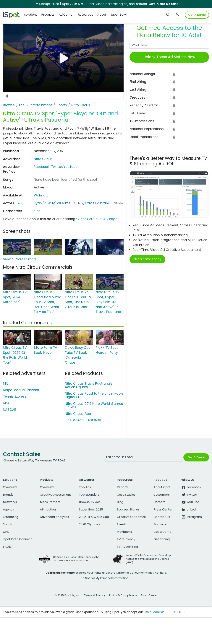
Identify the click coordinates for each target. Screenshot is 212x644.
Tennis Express (15, 396)
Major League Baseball (21, 390)
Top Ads (85, 487)
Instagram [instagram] (191, 517)
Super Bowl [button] (118, 15)
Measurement (50, 502)
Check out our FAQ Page (98, 219)
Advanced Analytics (54, 517)
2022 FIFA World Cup (94, 517)
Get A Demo (197, 15)
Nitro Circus (43, 159)
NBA (6, 403)
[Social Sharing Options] (7, 96)
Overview (10, 487)
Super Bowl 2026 (91, 509)
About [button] (102, 15)
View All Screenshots (20, 259)
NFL (6, 383)
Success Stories (128, 509)
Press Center (163, 509)
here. (163, 573)
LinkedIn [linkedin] (189, 509)
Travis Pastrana (97, 203)
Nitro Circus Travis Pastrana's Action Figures (89, 385)
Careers (159, 502)
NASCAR (10, 410)
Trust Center (149, 595)
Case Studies (126, 495)
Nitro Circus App (78, 414)
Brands (8, 495)
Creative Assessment (56, 495)
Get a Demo (162, 532)
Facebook (42, 167)
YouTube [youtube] (190, 502)
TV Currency (126, 539)
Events (122, 524)
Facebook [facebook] (191, 487)
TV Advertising (127, 547)
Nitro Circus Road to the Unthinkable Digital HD (94, 395)
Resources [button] (85, 15)
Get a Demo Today (147, 259)
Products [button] (48, 15)
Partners (160, 524)
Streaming (11, 517)
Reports (123, 487)
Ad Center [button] (66, 15)
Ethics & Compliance (123, 595)
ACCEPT (179, 612)
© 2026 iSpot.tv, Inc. (67, 595)
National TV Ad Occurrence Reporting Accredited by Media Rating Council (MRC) (148, 559)
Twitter (57, 167)
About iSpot (162, 487)
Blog (120, 502)
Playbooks (124, 532)
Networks (10, 502)
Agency (9, 509)
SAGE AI (9, 547)
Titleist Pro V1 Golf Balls (83, 420)
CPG (6, 532)
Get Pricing (162, 539)
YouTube (71, 167)
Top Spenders (89, 495)
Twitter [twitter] (189, 495)
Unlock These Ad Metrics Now (169, 57)
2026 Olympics (90, 524)
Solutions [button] (31, 15)
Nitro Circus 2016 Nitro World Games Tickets (94, 405)
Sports (8, 524)
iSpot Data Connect (17, 539)
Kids (37, 211)
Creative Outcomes (131, 517)
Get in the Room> (163, 4)
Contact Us (162, 517)
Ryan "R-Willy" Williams (52, 203)
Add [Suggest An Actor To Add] (21, 203)
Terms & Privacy (95, 595)
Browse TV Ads (90, 502)
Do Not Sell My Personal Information (105, 578)
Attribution (48, 509)
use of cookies (154, 612)
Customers (162, 495)
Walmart (41, 195)
